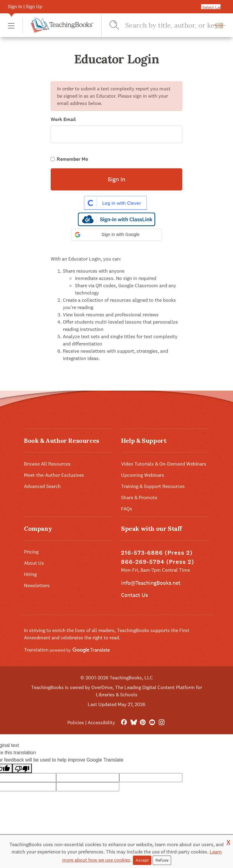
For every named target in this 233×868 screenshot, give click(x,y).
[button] (11, 25)
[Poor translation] (22, 768)
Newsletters (37, 585)
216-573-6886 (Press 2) (157, 553)
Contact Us (134, 595)
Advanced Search (42, 486)
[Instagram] (162, 723)
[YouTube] (152, 723)
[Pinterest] (143, 723)
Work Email (63, 119)
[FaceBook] (124, 723)
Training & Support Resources (153, 486)
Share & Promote (139, 498)
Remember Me (72, 159)
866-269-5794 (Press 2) (158, 562)
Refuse (162, 860)
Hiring (30, 574)
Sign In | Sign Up (25, 7)
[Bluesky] (133, 723)
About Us (34, 563)
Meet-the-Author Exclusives (54, 475)
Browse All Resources (47, 464)
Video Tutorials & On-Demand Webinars (164, 464)
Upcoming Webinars (143, 475)
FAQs (127, 509)
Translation (67, 650)
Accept (142, 860)
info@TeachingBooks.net (151, 583)
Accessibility (101, 723)
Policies (76, 723)
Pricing (31, 552)
